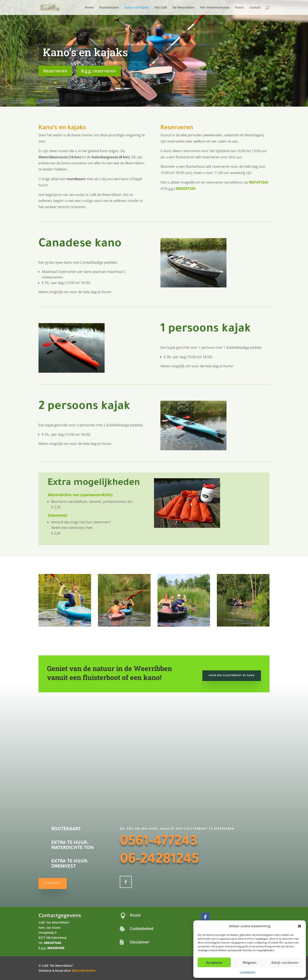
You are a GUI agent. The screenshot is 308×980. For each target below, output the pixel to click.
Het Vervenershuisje (215, 8)
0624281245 (186, 188)
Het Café (161, 8)
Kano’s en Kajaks (137, 8)
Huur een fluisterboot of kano (232, 676)
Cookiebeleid (247, 972)
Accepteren (214, 962)
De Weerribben (184, 8)
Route (135, 915)
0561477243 (259, 182)
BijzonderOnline (84, 970)
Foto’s (239, 8)
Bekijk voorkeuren (285, 962)
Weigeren (250, 962)
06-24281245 (159, 861)
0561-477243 (159, 843)
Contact (255, 8)
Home (89, 8)
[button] (299, 926)
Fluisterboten (109, 8)
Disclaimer (140, 942)
